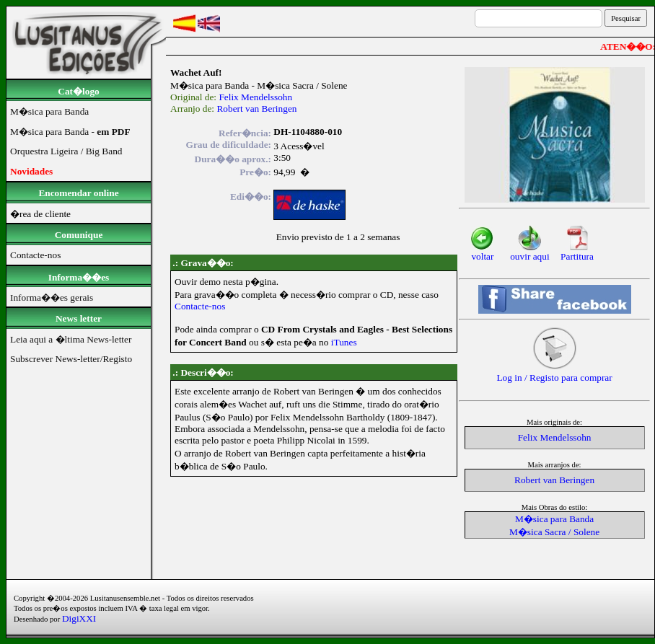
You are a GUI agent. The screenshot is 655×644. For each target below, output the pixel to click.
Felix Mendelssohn (255, 97)
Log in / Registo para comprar (554, 373)
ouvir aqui (529, 252)
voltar (482, 252)
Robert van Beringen (256, 109)
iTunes (344, 342)
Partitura (577, 252)
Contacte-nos (200, 306)
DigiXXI (79, 618)
